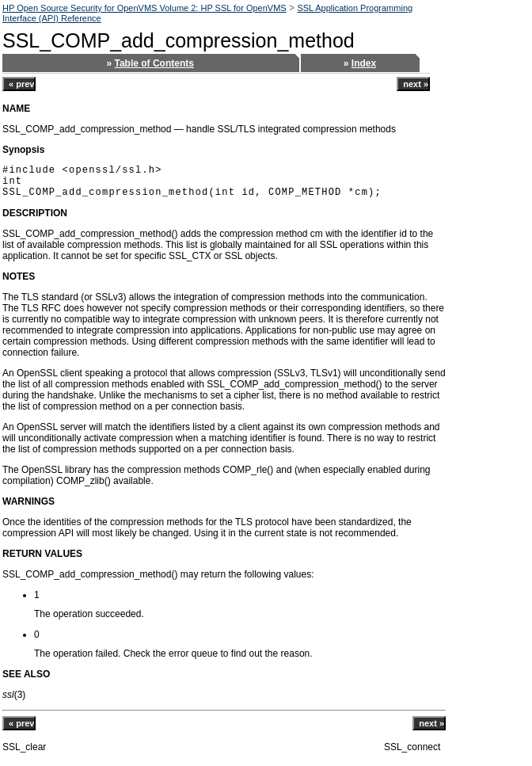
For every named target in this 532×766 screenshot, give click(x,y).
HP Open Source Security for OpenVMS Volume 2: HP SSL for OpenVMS (144, 8)
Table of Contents (154, 63)
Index (364, 63)
